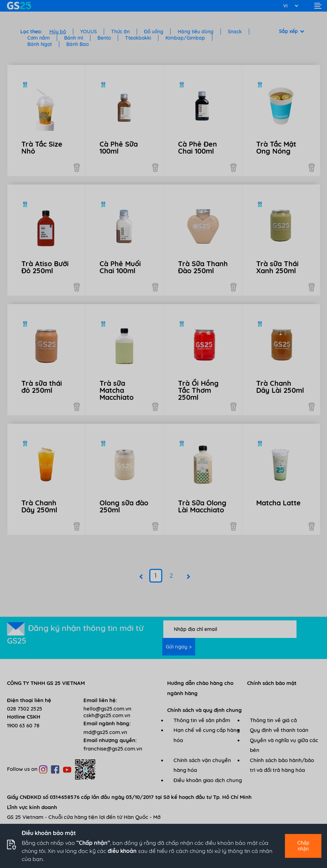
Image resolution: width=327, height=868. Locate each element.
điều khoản (122, 851)
